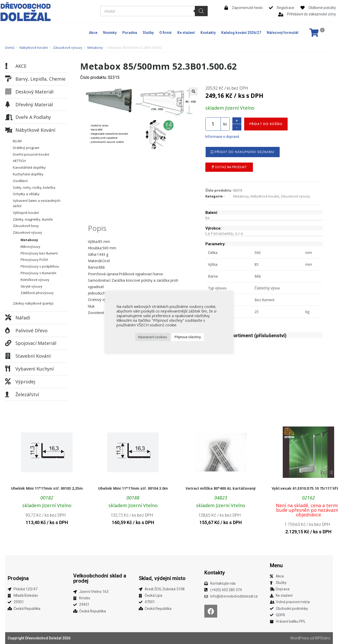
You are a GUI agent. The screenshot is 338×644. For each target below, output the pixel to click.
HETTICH (19, 161)
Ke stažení (186, 33)
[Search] (201, 11)
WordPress (300, 638)
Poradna (130, 33)
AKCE (21, 66)
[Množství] (213, 124)
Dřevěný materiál (34, 105)
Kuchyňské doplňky (28, 174)
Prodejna (18, 578)
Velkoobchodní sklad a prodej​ (100, 578)
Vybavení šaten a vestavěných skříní (37, 203)
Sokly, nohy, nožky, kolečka (34, 187)
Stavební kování (33, 356)
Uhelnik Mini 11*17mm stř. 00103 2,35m (47, 488)
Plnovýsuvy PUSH (34, 260)
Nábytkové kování (34, 48)
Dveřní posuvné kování (31, 154)
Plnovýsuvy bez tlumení (39, 253)
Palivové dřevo (31, 330)
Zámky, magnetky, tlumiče (33, 219)
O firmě (166, 33)
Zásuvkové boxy (26, 226)
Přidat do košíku (266, 124)
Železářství (27, 394)
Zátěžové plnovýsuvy (37, 293)
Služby (148, 33)
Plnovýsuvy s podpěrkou (40, 266)
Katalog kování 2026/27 (241, 33)
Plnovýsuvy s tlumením (38, 273)
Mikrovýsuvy (30, 247)
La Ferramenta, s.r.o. (225, 234)
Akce (93, 33)
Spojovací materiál (36, 343)
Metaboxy (95, 48)
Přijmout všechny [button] (188, 337)
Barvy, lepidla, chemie (40, 79)
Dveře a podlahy (33, 117)
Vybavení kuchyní (35, 369)
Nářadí (23, 318)
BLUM (17, 141)
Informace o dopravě (222, 137)
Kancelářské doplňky (29, 167)
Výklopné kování (26, 213)
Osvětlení (20, 181)
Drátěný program (26, 148)
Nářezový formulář (283, 33)
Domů (10, 48)
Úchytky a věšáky (26, 194)
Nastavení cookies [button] (153, 337)
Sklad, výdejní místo (162, 578)
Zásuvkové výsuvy (68, 48)
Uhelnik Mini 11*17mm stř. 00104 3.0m (133, 488)
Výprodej (25, 382)
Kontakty (208, 33)
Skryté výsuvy (31, 286)
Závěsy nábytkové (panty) (33, 303)
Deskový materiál (34, 92)
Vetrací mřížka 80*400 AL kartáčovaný (221, 488)
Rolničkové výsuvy (35, 280)
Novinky (110, 33)
